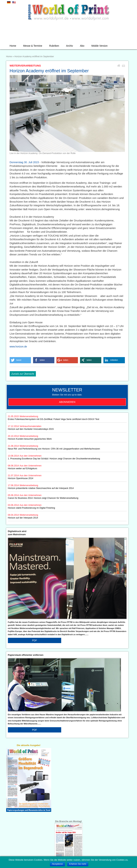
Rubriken (54, 46)
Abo (82, 46)
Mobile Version (100, 46)
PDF (34, 640)
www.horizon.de (18, 347)
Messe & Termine (33, 46)
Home (13, 46)
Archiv (70, 46)
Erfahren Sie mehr (78, 864)
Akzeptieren (57, 864)
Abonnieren (67, 402)
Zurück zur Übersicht (23, 374)
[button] (20, 360)
